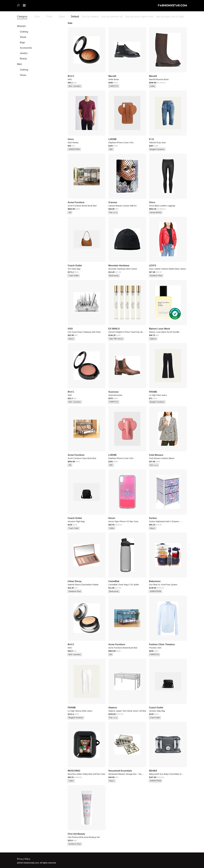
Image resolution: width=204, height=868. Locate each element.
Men (19, 64)
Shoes (23, 37)
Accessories (26, 48)
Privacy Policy (24, 859)
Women (21, 26)
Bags (22, 42)
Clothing (24, 32)
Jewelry (24, 53)
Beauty (23, 59)
